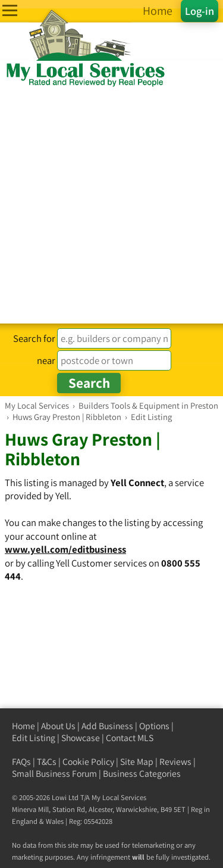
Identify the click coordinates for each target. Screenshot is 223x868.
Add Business (107, 726)
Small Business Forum (54, 774)
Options (154, 726)
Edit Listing (34, 738)
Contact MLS (130, 738)
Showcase (81, 738)
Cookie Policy (88, 762)
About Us (58, 726)
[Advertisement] (111, 206)
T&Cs (47, 762)
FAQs (21, 762)
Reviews (175, 762)
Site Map (137, 762)
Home (23, 726)
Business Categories (142, 774)
